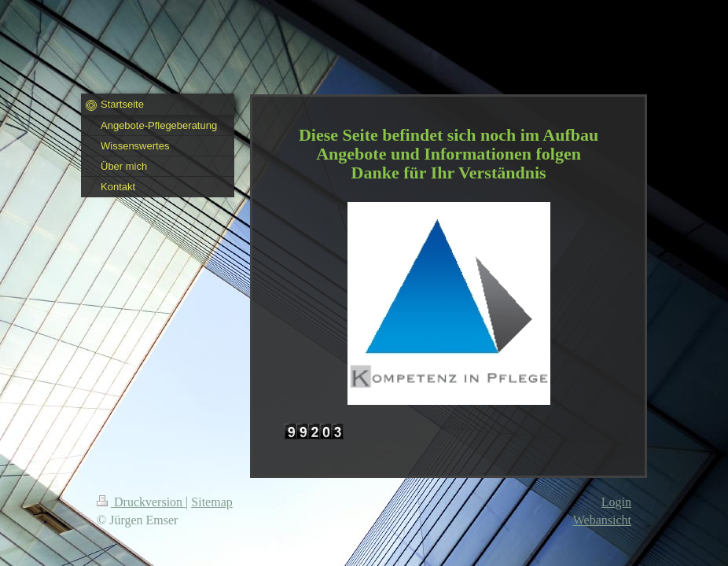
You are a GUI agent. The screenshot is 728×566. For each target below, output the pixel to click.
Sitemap (211, 502)
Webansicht (602, 520)
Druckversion (141, 502)
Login (616, 502)
